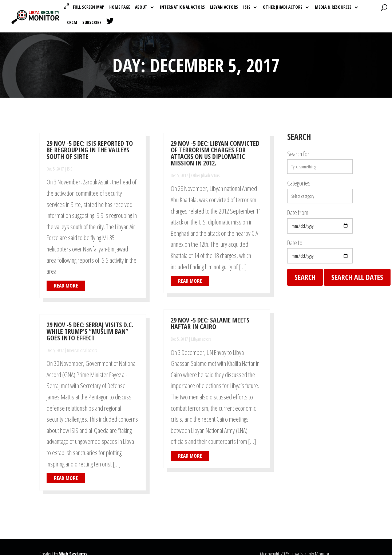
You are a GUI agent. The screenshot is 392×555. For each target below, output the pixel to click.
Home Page (120, 7)
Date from (298, 212)
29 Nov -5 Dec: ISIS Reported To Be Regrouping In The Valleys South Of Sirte (90, 150)
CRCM (72, 23)
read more (66, 286)
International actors (182, 7)
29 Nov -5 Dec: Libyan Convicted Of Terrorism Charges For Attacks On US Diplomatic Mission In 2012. (215, 153)
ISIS (247, 7)
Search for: (299, 154)
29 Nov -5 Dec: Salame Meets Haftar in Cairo (210, 323)
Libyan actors (224, 7)
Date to (295, 243)
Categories (299, 183)
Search (305, 277)
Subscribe (92, 23)
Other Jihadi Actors (283, 7)
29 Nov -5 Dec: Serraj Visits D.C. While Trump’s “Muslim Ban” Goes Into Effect (90, 331)
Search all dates (357, 277)
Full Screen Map (88, 7)
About (141, 7)
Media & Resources (333, 7)
